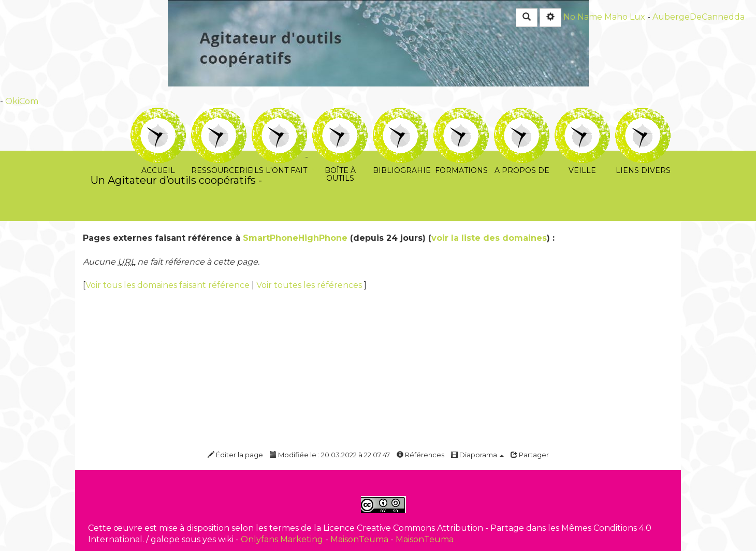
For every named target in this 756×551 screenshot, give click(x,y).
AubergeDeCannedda (699, 17)
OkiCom (22, 101)
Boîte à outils (340, 115)
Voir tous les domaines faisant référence (169, 285)
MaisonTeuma (360, 539)
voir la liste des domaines (489, 238)
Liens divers (643, 115)
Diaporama (477, 455)
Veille (582, 115)
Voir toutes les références (310, 285)
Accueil (158, 115)
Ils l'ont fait (279, 115)
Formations (461, 115)
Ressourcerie (219, 115)
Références (420, 455)
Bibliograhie (401, 115)
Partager (530, 455)
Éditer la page (235, 455)
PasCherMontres (304, 169)
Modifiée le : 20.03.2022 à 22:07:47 (330, 455)
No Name (583, 17)
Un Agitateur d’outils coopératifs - (176, 180)
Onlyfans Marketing (283, 539)
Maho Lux (625, 17)
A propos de (522, 115)
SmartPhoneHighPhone (295, 238)
